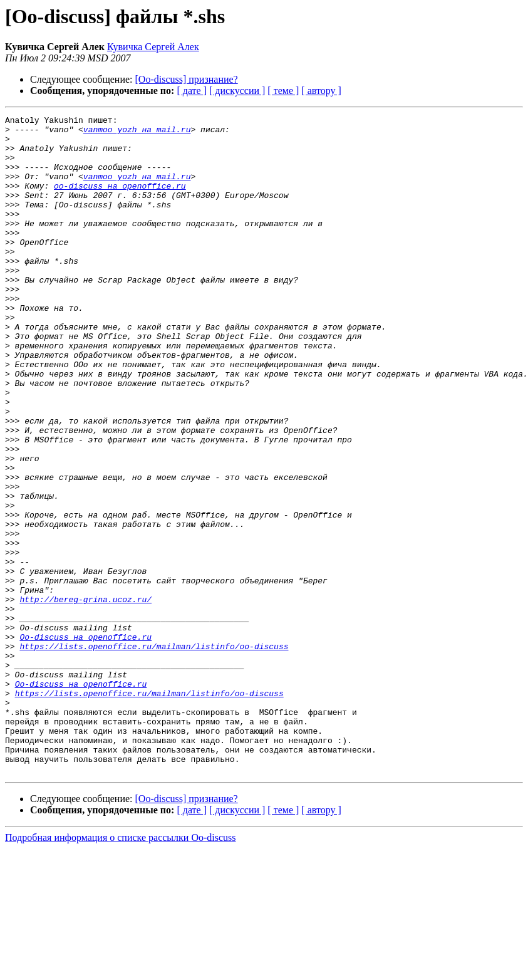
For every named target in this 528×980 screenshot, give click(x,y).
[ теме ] (283, 91)
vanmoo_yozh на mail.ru (137, 133)
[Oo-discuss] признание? (187, 79)
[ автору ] (321, 91)
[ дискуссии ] (237, 91)
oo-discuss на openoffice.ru (120, 201)
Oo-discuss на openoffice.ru (85, 742)
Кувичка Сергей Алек (153, 47)
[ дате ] (192, 91)
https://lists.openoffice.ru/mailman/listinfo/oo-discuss (154, 753)
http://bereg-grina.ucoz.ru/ (85, 697)
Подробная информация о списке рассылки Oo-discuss (121, 969)
